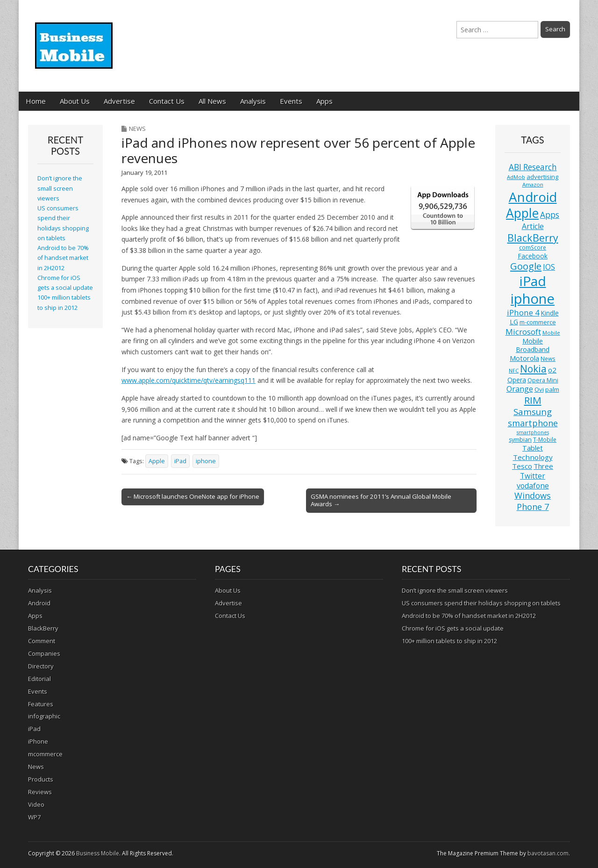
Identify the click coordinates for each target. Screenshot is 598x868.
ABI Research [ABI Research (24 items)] (533, 167)
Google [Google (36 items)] (526, 266)
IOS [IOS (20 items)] (549, 267)
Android (39, 603)
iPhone (38, 741)
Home (36, 101)
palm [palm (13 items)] (552, 389)
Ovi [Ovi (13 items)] (539, 389)
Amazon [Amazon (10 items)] (533, 184)
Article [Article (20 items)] (533, 226)
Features (41, 704)
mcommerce (45, 754)
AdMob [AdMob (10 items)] (516, 177)
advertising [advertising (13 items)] (542, 177)
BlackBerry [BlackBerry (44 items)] (533, 238)
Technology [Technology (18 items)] (533, 457)
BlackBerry (43, 628)
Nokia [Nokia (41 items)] (533, 369)
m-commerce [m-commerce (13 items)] (538, 322)
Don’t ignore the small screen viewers (60, 188)
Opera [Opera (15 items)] (517, 380)
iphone (206, 461)
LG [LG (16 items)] (514, 322)
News (137, 129)
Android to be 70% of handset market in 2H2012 (63, 258)
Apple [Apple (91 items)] (522, 213)
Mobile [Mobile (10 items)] (551, 333)
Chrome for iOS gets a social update (453, 628)
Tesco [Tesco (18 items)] (522, 466)
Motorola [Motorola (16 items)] (524, 358)
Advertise (119, 101)
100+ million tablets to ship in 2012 (449, 641)
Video (36, 804)
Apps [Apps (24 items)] (550, 215)
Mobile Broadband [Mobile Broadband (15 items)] (533, 345)
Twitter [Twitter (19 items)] (533, 476)
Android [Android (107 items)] (533, 197)
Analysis (253, 101)
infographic (44, 716)
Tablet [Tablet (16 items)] (533, 448)
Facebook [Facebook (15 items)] (533, 256)
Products (41, 779)
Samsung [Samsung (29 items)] (533, 412)
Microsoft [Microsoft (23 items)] (523, 332)
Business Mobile (98, 853)
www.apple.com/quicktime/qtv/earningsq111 (189, 380)
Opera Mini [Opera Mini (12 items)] (543, 380)
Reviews (40, 792)
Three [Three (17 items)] (543, 466)
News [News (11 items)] (548, 359)
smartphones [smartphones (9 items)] (533, 432)
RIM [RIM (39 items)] (533, 400)
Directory (41, 666)
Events (291, 101)
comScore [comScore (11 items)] (533, 247)
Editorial (39, 679)
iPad (180, 461)
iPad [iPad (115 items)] (533, 281)
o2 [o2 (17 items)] (552, 370)
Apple (157, 461)
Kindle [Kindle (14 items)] (550, 313)
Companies (44, 653)
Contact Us (167, 101)
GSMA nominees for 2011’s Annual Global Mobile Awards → (381, 500)
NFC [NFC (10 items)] (514, 370)
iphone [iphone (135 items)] (533, 299)
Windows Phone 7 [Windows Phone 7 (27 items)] (533, 501)
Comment (42, 641)
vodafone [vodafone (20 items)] (533, 486)
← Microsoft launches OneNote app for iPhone (193, 496)
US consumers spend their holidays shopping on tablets (481, 603)
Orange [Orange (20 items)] (520, 389)
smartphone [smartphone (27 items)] (533, 423)
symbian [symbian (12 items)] (520, 440)
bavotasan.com (548, 853)
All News (212, 101)
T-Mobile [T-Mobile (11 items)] (545, 440)
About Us (75, 101)
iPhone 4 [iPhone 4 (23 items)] (523, 312)
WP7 (34, 817)
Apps (324, 101)
